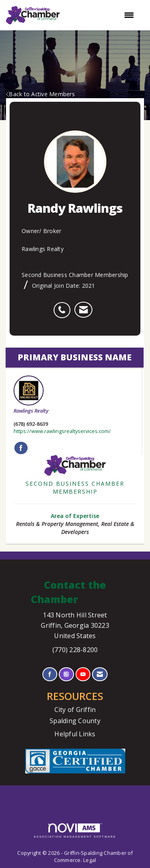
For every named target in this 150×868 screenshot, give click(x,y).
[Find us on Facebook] (50, 674)
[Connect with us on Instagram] (66, 674)
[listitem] (64, 306)
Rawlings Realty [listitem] (31, 395)
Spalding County (75, 721)
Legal (90, 860)
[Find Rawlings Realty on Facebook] (21, 448)
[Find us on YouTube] (83, 674)
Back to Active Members (40, 94)
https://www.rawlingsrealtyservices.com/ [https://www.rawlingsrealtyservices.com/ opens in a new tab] (62, 431)
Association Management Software (75, 831)
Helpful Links (75, 734)
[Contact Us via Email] (100, 674)
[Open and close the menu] (101, 15)
